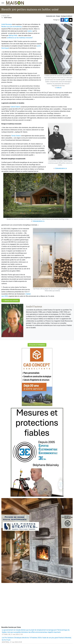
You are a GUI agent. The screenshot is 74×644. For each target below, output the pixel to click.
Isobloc (30, 31)
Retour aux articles (11, 301)
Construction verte (51, 16)
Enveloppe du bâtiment (66, 16)
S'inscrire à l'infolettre (37, 345)
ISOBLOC (59, 88)
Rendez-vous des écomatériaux (12, 27)
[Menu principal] (3, 3)
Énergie (58, 16)
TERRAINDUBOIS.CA (61, 169)
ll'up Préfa (14, 35)
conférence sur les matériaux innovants (19, 38)
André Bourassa (7, 24)
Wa (10, 35)
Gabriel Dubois (15, 107)
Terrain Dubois (16, 136)
